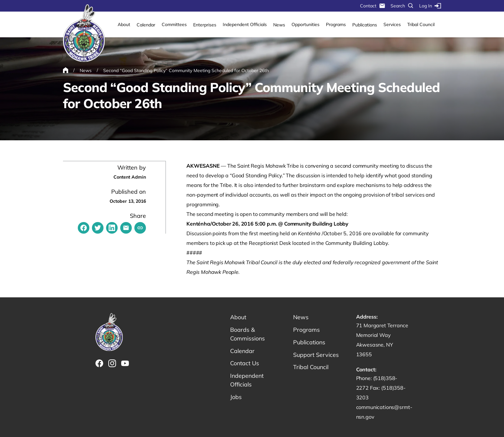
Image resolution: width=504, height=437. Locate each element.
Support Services (316, 355)
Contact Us (245, 363)
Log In (430, 6)
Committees (174, 24)
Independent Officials (245, 24)
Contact (373, 6)
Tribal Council (421, 24)
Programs (336, 24)
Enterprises (205, 25)
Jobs (236, 397)
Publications (365, 25)
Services (392, 24)
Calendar (146, 25)
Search (402, 6)
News (279, 25)
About (124, 24)
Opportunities (306, 24)
